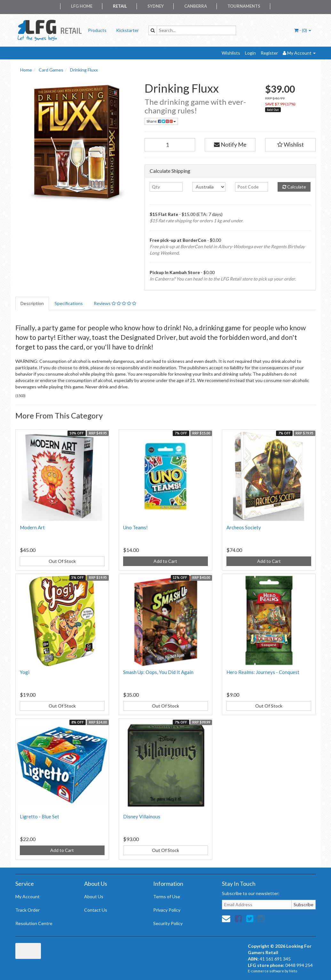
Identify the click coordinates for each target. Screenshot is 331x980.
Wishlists (231, 53)
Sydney (156, 6)
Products (97, 30)
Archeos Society (244, 527)
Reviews (115, 303)
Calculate (294, 187)
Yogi (25, 672)
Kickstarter (127, 30)
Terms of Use (167, 896)
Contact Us (96, 910)
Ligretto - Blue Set (39, 816)
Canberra (196, 6)
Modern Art (32, 527)
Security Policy (168, 923)
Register (269, 53)
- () (303, 30)
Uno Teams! (135, 527)
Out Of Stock (62, 561)
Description (32, 303)
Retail (120, 6)
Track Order (28, 910)
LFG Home (82, 6)
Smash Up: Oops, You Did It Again (158, 672)
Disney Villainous (142, 816)
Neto (293, 971)
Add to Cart (165, 561)
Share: (161, 121)
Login (250, 53)
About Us (94, 896)
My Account (28, 896)
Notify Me (230, 144)
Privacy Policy (167, 910)
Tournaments (244, 6)
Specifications (69, 303)
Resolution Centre (34, 923)
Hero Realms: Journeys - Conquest (263, 672)
